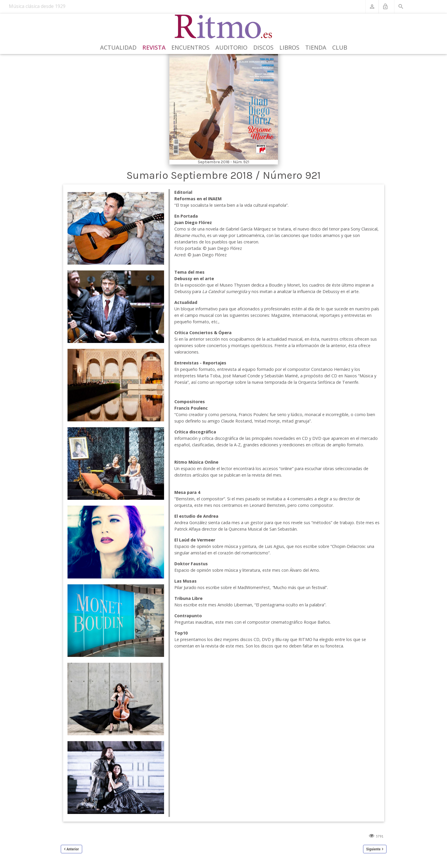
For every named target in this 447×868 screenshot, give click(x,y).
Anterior (73, 849)
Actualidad (118, 47)
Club (340, 47)
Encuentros (190, 47)
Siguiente (373, 849)
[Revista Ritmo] (223, 27)
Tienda (316, 47)
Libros (289, 47)
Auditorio (231, 47)
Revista (154, 47)
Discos (263, 47)
